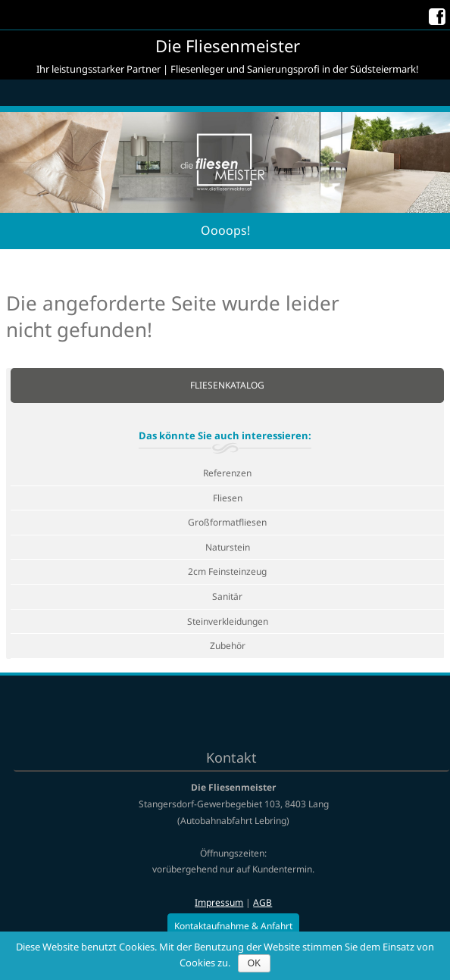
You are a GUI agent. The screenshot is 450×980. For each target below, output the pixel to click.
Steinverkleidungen (228, 621)
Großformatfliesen (227, 522)
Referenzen (227, 473)
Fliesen (228, 498)
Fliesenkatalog (227, 385)
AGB (262, 902)
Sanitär (227, 596)
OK (254, 963)
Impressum (219, 902)
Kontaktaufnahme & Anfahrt (233, 926)
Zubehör (228, 646)
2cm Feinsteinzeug (227, 571)
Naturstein (228, 547)
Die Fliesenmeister (228, 45)
